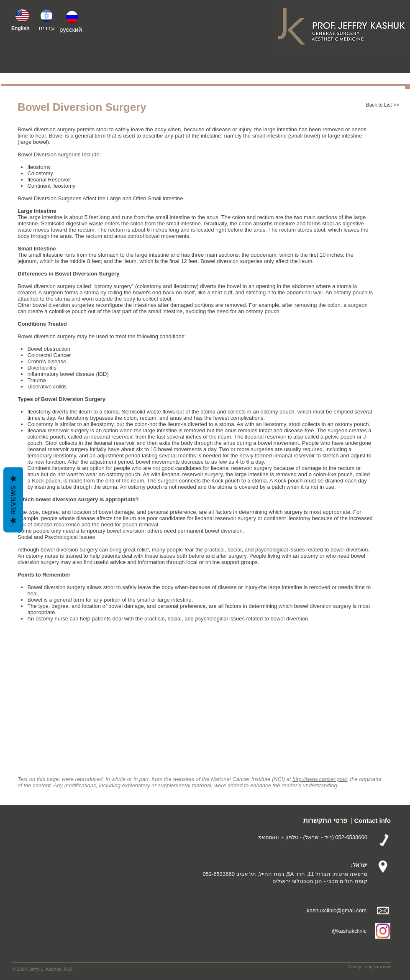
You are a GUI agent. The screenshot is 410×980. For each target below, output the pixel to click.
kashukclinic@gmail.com (337, 910)
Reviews (13, 500)
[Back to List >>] (372, 105)
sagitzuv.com (378, 967)
